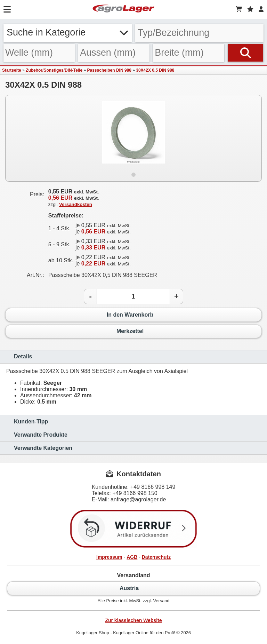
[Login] (261, 9)
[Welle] (39, 53)
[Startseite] (123, 9)
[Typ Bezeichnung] (199, 33)
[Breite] (189, 53)
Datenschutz (156, 557)
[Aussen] (114, 53)
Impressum (109, 557)
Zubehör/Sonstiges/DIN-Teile (54, 70)
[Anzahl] (133, 296)
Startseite (12, 70)
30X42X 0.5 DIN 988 (155, 70)
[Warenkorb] (239, 9)
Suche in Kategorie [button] (68, 32)
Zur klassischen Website (133, 620)
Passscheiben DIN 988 (109, 70)
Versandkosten (76, 204)
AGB (132, 557)
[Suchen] (246, 53)
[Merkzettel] (250, 9)
